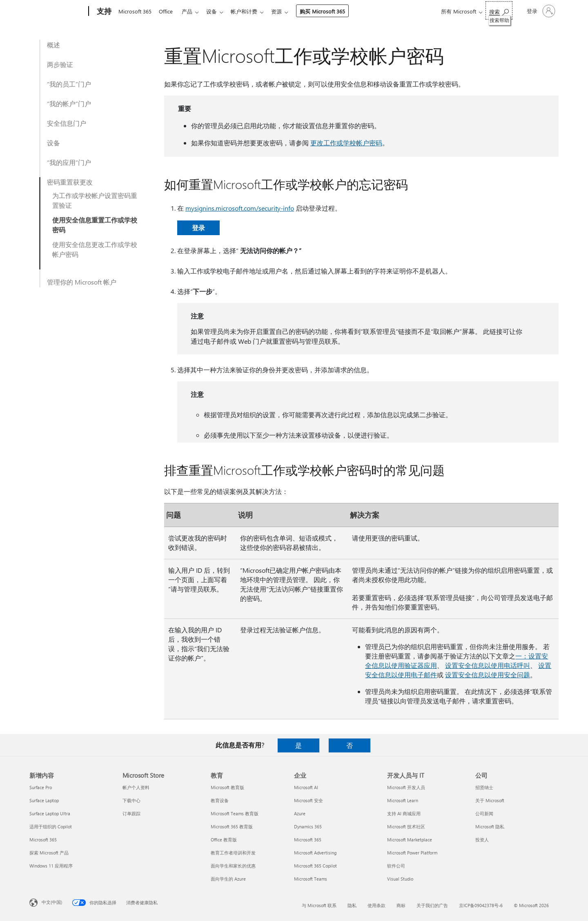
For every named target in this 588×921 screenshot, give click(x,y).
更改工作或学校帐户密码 (346, 143)
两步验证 (60, 64)
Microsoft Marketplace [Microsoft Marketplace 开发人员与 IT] (410, 840)
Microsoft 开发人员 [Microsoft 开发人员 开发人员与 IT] (406, 787)
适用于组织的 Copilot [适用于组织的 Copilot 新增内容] (51, 826)
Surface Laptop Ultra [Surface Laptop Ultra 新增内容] (50, 813)
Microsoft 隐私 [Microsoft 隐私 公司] (490, 826)
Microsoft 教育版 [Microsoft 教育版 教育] (227, 787)
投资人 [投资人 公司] (482, 840)
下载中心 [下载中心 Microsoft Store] (131, 800)
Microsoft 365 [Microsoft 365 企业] (308, 840)
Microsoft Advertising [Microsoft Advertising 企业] (315, 853)
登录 (198, 228)
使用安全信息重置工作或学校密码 (95, 225)
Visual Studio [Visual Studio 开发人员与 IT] (400, 879)
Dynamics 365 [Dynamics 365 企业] (308, 826)
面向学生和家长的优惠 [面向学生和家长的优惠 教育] (233, 866)
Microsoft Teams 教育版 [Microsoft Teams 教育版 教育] (235, 813)
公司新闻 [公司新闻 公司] (484, 813)
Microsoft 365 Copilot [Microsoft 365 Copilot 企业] (315, 866)
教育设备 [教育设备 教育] (220, 800)
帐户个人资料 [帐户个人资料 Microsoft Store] (136, 787)
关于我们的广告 (432, 905)
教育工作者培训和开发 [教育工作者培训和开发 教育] (233, 853)
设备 (216, 11)
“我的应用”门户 (69, 162)
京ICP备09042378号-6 (481, 905)
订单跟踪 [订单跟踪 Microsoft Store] (131, 813)
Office (167, 11)
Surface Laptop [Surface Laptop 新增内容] (44, 800)
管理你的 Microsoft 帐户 (82, 282)
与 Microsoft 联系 (319, 905)
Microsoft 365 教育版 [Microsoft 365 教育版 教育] (232, 826)
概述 (53, 45)
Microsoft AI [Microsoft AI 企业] (306, 787)
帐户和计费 (251, 11)
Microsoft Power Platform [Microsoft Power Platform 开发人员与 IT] (412, 853)
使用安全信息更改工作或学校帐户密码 (95, 249)
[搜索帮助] (499, 10)
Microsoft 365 (135, 11)
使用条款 (376, 905)
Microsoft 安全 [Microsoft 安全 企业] (308, 800)
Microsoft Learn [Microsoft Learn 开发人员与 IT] (403, 800)
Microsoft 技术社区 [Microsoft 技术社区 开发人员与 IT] (406, 826)
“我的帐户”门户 (69, 103)
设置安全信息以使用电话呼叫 (488, 665)
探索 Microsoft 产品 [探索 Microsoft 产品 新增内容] (49, 853)
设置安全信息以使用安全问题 (488, 675)
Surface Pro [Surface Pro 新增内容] (41, 787)
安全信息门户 (67, 123)
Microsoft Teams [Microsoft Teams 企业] (311, 879)
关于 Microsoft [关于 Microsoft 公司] (490, 800)
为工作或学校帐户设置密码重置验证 (95, 200)
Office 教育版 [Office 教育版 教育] (224, 840)
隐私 (352, 905)
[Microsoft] (57, 11)
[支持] (103, 11)
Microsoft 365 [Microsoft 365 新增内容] (43, 840)
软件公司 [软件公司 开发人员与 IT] (396, 866)
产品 (190, 11)
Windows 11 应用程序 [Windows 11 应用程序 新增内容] (51, 866)
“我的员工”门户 (69, 84)
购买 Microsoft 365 (331, 11)
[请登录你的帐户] (540, 11)
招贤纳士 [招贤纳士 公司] (484, 787)
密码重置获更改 (70, 182)
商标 (401, 905)
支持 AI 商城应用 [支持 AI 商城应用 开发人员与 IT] (404, 813)
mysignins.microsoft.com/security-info (240, 208)
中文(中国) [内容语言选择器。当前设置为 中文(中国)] (52, 902)
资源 (285, 11)
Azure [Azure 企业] (300, 813)
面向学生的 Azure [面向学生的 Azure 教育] (228, 879)
